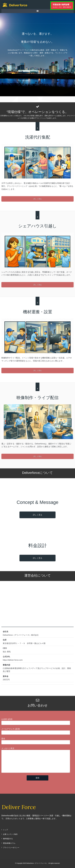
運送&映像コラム (9, 843)
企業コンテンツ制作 (10, 834)
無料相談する (8, 839)
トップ (5, 830)
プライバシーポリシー (11, 848)
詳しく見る (38, 199)
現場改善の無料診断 (62, 6)
